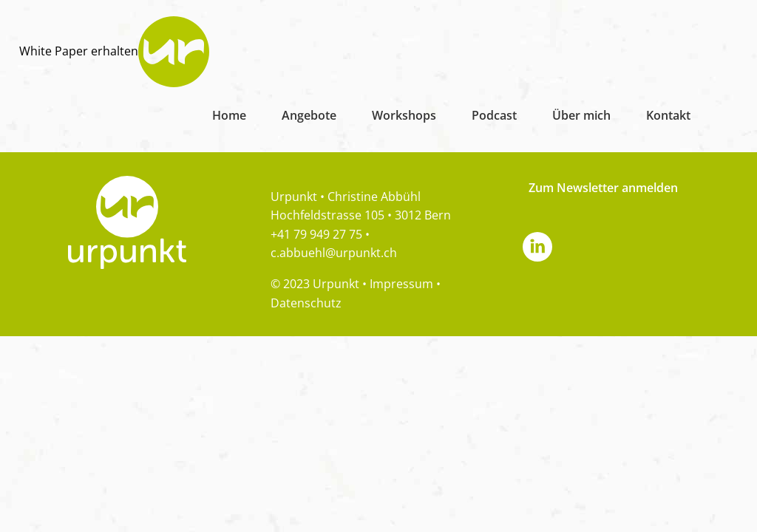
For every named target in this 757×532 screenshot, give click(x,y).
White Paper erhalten (79, 51)
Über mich (581, 115)
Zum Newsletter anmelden (603, 188)
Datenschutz (306, 303)
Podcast (494, 115)
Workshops (404, 115)
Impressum (401, 284)
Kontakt (668, 115)
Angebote (309, 115)
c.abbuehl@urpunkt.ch (334, 253)
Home (229, 115)
